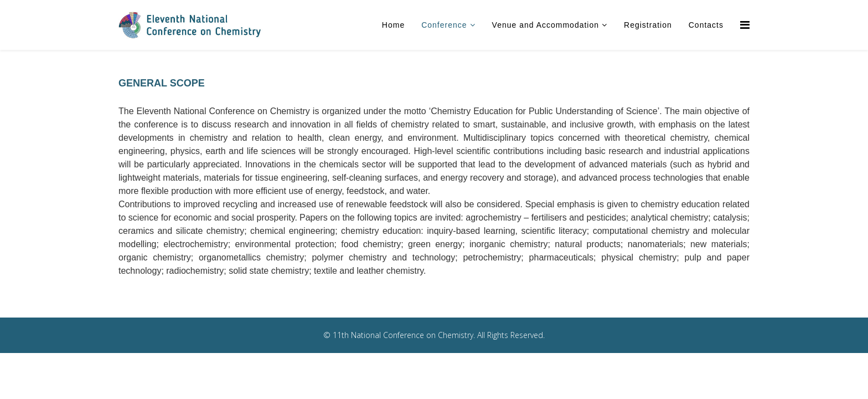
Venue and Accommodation (546, 25)
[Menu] (745, 25)
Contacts (706, 25)
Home (393, 25)
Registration (648, 25)
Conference (444, 25)
